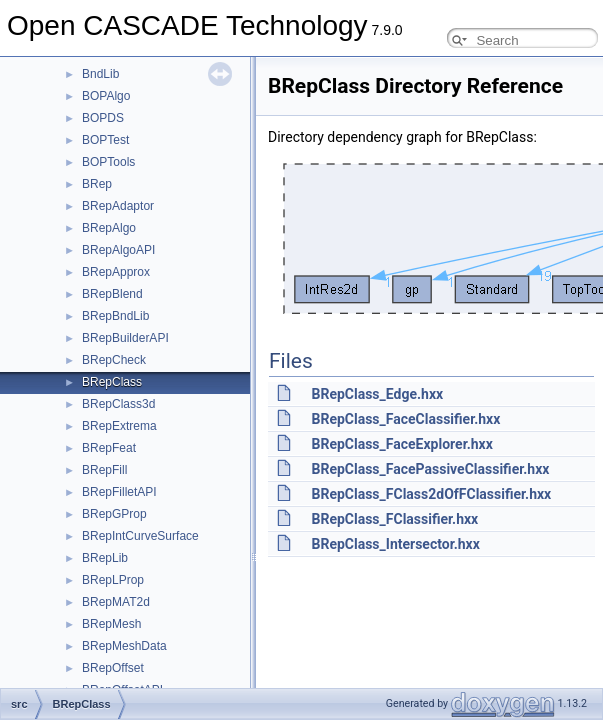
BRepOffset (113, 668)
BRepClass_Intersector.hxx (395, 544)
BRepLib (105, 558)
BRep (97, 184)
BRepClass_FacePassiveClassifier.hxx (430, 469)
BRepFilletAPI (119, 492)
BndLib (100, 74)
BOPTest (105, 140)
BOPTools (108, 162)
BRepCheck (114, 360)
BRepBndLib (115, 316)
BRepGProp (114, 514)
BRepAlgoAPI (118, 250)
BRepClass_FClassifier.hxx (394, 519)
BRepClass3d (118, 404)
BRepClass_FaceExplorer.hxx (401, 444)
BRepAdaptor (118, 206)
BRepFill (104, 470)
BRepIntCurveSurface (140, 536)
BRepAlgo (109, 228)
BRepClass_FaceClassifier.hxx (405, 419)
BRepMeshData (124, 646)
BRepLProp (113, 580)
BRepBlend (112, 294)
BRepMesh (111, 624)
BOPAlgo (106, 96)
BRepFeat (109, 448)
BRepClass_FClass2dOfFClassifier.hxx (431, 494)
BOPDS (103, 118)
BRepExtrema (119, 426)
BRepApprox (116, 272)
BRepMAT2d (116, 602)
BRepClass (112, 382)
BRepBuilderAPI (125, 338)
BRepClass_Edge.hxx (377, 394)
